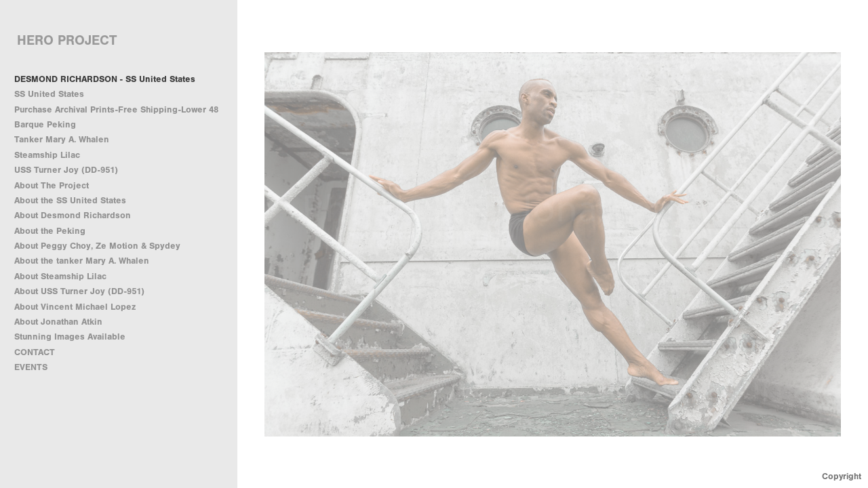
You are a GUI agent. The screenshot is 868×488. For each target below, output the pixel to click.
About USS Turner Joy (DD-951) (79, 291)
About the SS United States (70, 200)
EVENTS (31, 367)
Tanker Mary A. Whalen (62, 139)
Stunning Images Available (70, 337)
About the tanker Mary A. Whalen (82, 261)
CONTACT (35, 352)
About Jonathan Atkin (58, 322)
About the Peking (50, 231)
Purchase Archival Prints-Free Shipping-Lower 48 (116, 109)
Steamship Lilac (47, 155)
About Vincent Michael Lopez (75, 307)
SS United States (49, 94)
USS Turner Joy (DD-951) (66, 170)
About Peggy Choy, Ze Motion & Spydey (97, 246)
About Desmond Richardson (73, 215)
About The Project (52, 185)
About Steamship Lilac (60, 276)
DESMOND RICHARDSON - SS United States (105, 79)
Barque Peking (45, 124)
